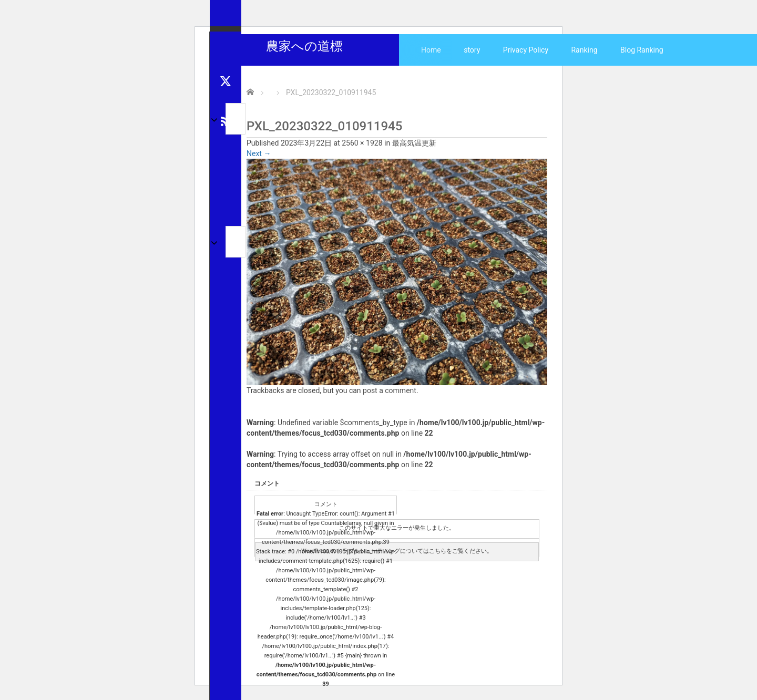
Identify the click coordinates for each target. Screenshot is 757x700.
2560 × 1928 (362, 143)
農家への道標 (304, 46)
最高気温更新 (414, 143)
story (472, 50)
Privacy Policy (526, 50)
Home (431, 50)
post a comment (390, 390)
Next (259, 153)
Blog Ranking (642, 50)
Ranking (584, 50)
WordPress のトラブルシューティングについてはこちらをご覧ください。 (397, 551)
